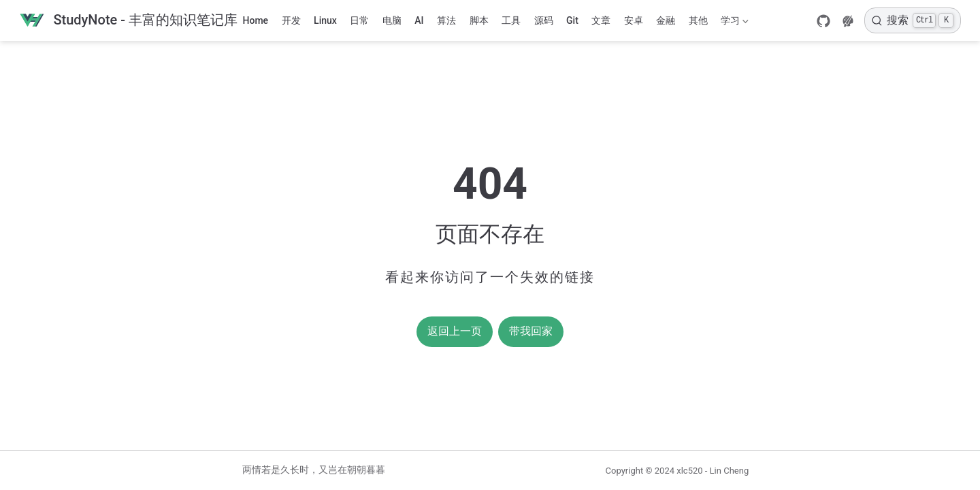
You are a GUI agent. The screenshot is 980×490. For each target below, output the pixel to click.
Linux (325, 20)
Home (256, 20)
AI (419, 20)
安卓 (634, 20)
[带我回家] (128, 21)
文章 (601, 20)
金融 (666, 20)
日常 (359, 20)
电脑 (392, 20)
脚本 (479, 20)
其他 (698, 20)
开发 (291, 20)
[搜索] (913, 20)
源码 (544, 20)
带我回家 (531, 331)
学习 (734, 23)
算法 (446, 20)
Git (572, 20)
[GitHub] (823, 21)
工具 (511, 20)
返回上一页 (455, 331)
